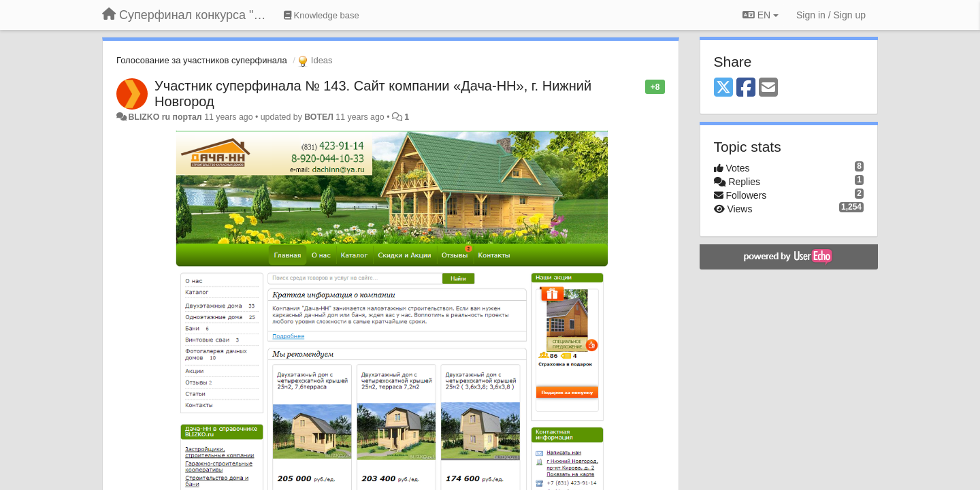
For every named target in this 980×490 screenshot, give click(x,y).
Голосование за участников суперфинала (202, 60)
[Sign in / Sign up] (831, 15)
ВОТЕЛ (319, 117)
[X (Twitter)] (723, 88)
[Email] (768, 88)
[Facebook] (746, 88)
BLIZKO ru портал (165, 117)
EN (761, 15)
